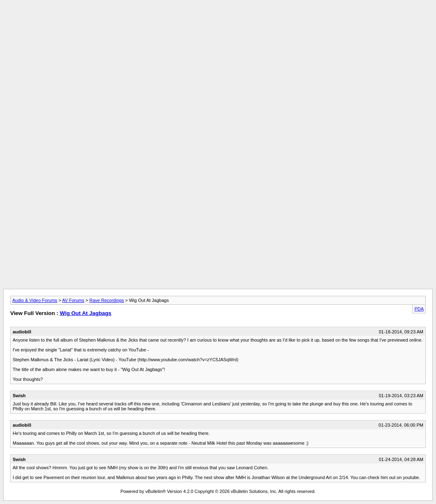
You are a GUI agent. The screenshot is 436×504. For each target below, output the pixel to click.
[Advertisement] (218, 22)
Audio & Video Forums (35, 300)
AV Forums (73, 300)
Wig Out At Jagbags (85, 313)
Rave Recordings (107, 300)
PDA (419, 309)
